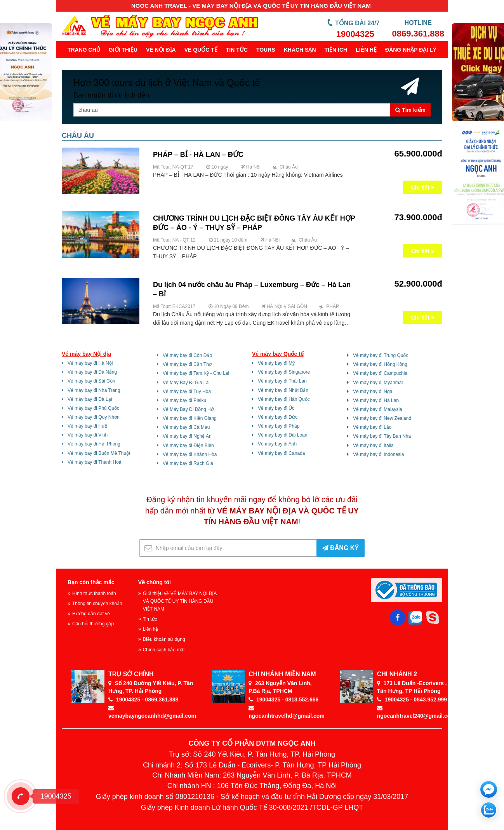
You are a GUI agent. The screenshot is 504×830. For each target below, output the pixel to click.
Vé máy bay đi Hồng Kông (380, 364)
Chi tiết (422, 188)
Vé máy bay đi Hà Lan (376, 400)
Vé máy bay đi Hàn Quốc (284, 399)
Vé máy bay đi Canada (281, 453)
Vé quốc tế (201, 50)
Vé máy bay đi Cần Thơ (187, 364)
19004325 (355, 34)
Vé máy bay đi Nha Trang (94, 390)
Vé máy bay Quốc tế (278, 354)
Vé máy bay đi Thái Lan (282, 381)
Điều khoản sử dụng (164, 639)
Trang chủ (84, 50)
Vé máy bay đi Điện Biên (188, 445)
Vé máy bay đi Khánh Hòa (190, 454)
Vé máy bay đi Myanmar (378, 383)
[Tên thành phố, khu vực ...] (232, 110)
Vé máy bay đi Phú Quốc (93, 408)
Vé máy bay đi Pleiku (184, 400)
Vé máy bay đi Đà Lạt (90, 399)
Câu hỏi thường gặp (93, 624)
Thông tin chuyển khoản (97, 604)
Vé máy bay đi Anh (277, 444)
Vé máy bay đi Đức (278, 417)
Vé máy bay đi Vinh (88, 435)
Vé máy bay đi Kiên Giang (190, 418)
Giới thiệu (123, 50)
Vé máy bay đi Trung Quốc (381, 355)
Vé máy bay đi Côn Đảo (187, 355)
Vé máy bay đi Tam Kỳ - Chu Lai (196, 373)
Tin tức (237, 50)
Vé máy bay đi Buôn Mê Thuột (99, 453)
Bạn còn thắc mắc (91, 582)
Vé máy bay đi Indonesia (378, 454)
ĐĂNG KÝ (341, 548)
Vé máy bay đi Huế (87, 426)
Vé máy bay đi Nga (373, 392)
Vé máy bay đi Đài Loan (282, 435)
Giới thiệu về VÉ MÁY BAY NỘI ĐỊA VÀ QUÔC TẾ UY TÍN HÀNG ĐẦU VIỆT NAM (180, 601)
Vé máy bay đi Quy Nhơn (94, 417)
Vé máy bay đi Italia (373, 445)
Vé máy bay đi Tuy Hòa (187, 392)
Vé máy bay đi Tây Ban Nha (382, 436)
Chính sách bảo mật (164, 650)
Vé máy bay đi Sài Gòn (91, 381)
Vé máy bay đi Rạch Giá (188, 463)
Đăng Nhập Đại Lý (411, 50)
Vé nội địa (161, 50)
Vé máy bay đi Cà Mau (186, 427)
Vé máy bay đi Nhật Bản (283, 390)
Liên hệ (366, 50)
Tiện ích (336, 50)
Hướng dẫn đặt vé (91, 614)
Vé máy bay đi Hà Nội (90, 363)
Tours (266, 50)
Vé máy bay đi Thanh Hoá (95, 462)
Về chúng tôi (155, 582)
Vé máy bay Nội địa (86, 354)
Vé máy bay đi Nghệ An (187, 436)
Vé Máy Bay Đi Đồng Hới (189, 409)
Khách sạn (300, 50)
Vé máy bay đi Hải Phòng (94, 444)
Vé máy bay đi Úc (276, 408)
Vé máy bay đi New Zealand (382, 418)
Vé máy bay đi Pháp (279, 426)
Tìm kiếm (410, 110)
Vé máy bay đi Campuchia (380, 373)
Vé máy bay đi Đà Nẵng (92, 372)
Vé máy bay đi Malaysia (378, 409)
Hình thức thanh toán (94, 593)
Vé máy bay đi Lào (372, 427)
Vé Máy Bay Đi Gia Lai (186, 383)
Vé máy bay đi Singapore (284, 372)
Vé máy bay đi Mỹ (276, 363)
